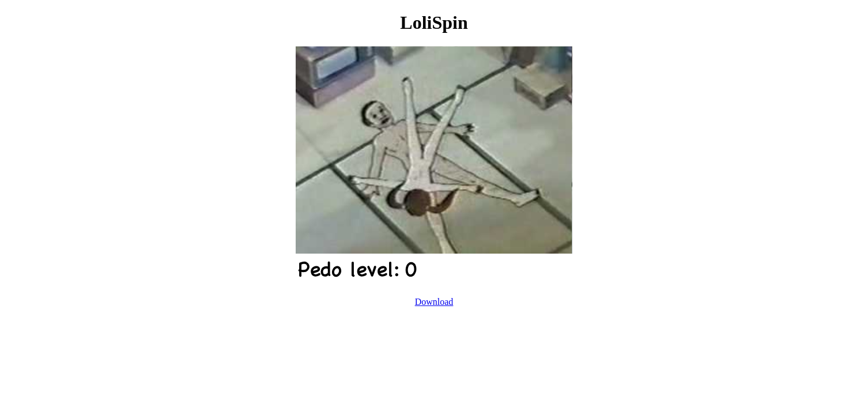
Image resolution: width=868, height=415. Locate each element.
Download (434, 302)
